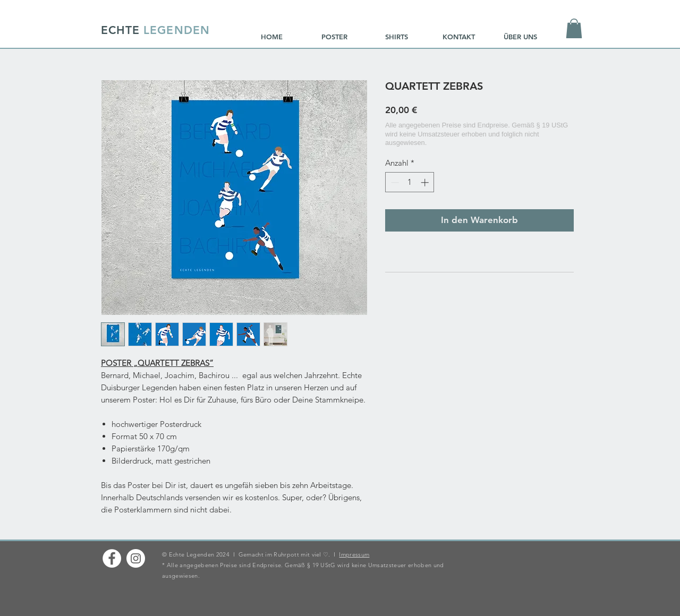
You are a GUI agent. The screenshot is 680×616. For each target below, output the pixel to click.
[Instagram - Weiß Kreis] (136, 558)
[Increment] (426, 182)
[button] (574, 28)
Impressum (354, 554)
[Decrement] (394, 182)
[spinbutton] (410, 182)
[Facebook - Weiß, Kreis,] (112, 558)
